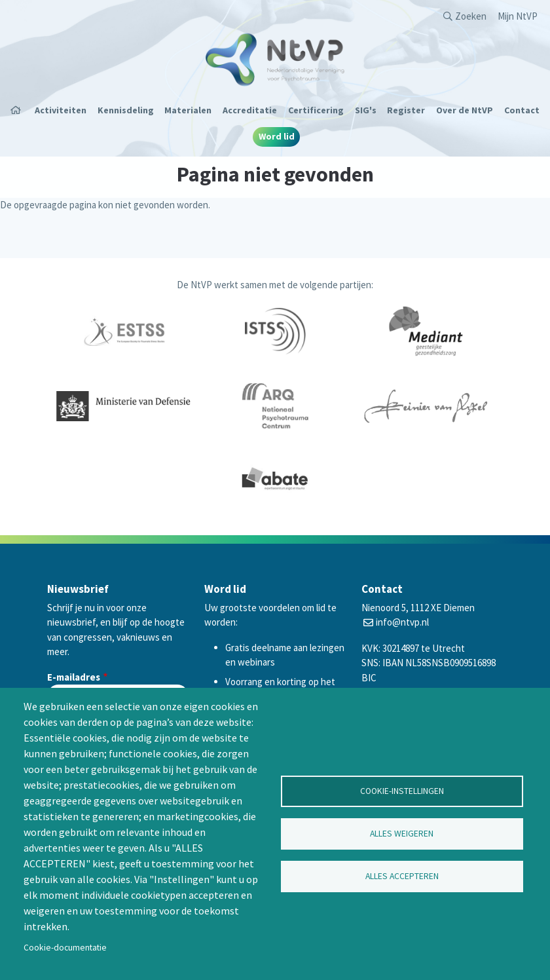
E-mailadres (74, 677)
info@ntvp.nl (402, 622)
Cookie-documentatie (65, 948)
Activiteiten (61, 110)
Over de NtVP (465, 110)
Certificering (316, 110)
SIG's (366, 110)
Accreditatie (250, 110)
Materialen (188, 110)
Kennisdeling (126, 110)
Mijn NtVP (518, 16)
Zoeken (471, 16)
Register (406, 110)
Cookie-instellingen (402, 791)
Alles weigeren (402, 834)
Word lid (277, 136)
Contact (522, 110)
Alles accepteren (402, 876)
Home (20, 110)
